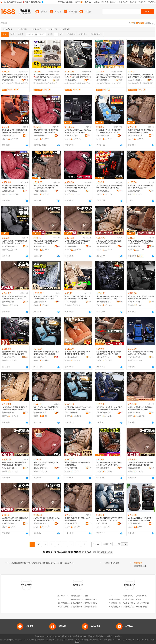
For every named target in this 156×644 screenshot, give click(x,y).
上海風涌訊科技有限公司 (135, 191)
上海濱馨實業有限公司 (131, 596)
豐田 (86, 596)
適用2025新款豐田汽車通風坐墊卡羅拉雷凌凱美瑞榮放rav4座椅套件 (15, 242)
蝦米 (90, 640)
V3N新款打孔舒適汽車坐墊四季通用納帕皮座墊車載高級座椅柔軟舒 (140, 464)
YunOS (105, 640)
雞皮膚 (139, 599)
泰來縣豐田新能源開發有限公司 (68, 603)
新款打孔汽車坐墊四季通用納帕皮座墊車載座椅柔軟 (46, 464)
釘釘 (139, 640)
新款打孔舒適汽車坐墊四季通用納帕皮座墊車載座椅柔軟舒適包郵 (77, 242)
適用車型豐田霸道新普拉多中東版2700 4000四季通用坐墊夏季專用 (141, 298)
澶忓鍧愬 (37, 83)
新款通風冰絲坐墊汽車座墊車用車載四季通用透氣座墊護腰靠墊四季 (15, 131)
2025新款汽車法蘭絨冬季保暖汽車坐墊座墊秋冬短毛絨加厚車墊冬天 (140, 242)
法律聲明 (76, 636)
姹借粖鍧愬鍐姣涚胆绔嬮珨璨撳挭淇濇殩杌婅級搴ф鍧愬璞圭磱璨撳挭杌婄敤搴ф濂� (141, 76)
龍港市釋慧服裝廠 (134, 413)
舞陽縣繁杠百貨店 (134, 468)
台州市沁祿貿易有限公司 (72, 524)
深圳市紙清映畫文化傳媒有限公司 (41, 413)
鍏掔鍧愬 (54, 83)
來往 (134, 640)
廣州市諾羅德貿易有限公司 (41, 136)
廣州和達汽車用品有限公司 (72, 191)
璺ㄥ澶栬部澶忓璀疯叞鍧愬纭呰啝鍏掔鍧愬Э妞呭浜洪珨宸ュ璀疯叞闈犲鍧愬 (46, 76)
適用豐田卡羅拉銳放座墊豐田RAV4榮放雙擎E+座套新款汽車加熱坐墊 (109, 187)
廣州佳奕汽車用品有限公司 (9, 191)
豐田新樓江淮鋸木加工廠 (93, 599)
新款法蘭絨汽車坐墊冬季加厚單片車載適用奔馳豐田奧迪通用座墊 (77, 353)
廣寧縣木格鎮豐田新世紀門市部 (68, 607)
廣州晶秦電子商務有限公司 (72, 246)
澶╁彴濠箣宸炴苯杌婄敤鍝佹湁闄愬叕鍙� (72, 80)
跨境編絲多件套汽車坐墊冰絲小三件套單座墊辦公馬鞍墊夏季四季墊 (109, 131)
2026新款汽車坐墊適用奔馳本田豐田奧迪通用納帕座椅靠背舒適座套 (15, 408)
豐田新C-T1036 (63, 596)
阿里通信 (112, 640)
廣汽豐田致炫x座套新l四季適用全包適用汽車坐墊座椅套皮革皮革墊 (14, 353)
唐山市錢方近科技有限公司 (132, 603)
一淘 (65, 640)
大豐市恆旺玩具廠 (143, 603)
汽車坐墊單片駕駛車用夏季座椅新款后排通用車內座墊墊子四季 (140, 187)
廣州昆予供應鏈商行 (41, 191)
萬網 (119, 640)
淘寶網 (48, 640)
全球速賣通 (40, 640)
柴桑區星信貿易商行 (103, 413)
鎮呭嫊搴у (108, 83)
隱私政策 (91, 636)
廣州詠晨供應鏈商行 (135, 136)
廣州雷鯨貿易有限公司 (72, 357)
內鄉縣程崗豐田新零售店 (80, 596)
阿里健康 (145, 640)
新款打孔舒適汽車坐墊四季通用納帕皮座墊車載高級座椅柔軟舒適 (140, 131)
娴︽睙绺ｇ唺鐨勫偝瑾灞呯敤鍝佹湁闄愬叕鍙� (135, 80)
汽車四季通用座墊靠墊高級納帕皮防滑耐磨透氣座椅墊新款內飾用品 (77, 187)
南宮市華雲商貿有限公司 (72, 136)
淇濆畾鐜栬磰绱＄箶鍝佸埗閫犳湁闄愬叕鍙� (104, 80)
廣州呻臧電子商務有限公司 (9, 302)
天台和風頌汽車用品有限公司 (41, 357)
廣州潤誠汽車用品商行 (9, 136)
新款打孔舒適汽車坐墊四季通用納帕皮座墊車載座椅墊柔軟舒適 (46, 242)
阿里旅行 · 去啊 (74, 640)
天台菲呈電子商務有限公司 (72, 302)
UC (123, 640)
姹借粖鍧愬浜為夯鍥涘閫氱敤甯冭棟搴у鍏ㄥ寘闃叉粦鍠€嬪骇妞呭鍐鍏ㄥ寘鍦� (78, 76)
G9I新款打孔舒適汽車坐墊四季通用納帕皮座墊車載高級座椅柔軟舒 (15, 519)
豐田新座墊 (115, 563)
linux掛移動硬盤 (142, 607)
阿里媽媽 (84, 640)
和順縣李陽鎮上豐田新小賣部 (81, 599)
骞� (26, 80)
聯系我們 (110, 636)
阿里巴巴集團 (5, 640)
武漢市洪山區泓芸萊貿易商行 (41, 524)
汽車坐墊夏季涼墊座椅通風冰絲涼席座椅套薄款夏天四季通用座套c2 (109, 464)
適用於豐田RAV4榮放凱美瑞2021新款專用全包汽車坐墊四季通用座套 (46, 353)
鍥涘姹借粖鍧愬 (8, 83)
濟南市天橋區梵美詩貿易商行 (72, 468)
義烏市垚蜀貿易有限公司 (41, 468)
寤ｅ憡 (26, 77)
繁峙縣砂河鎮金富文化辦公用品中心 (122, 607)
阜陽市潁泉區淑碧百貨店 (9, 468)
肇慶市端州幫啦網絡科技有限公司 (121, 599)
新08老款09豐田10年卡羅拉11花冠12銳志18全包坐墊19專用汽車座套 (77, 298)
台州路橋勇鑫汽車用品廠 (135, 246)
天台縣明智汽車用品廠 (135, 524)
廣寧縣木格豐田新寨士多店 (94, 603)
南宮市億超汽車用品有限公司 (135, 357)
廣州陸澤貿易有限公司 (9, 413)
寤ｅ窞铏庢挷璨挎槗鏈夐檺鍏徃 (9, 80)
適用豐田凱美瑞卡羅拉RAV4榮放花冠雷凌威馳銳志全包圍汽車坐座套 (109, 408)
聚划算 (59, 640)
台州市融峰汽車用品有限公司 (104, 191)
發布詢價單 (138, 563)
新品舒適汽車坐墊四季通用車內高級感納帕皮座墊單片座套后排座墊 (46, 131)
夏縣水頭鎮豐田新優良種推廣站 (96, 607)
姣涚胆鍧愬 (144, 83)
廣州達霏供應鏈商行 (103, 246)
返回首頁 (96, 552)
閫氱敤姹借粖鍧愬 (21, 83)
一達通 (152, 640)
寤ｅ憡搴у (100, 83)
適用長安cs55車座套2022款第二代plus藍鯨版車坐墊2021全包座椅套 (78, 131)
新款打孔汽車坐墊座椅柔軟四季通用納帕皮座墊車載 (77, 464)
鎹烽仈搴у (116, 83)
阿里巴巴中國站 (29, 640)
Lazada (78, 642)
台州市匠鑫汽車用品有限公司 (104, 524)
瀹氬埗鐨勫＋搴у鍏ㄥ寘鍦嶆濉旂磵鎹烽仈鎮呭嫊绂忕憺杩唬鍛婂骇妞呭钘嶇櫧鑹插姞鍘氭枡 (109, 76)
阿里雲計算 (97, 640)
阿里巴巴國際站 (17, 640)
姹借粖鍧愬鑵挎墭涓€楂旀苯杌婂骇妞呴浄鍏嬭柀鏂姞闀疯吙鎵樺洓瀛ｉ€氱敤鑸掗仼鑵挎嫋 (15, 76)
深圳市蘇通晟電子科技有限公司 (41, 246)
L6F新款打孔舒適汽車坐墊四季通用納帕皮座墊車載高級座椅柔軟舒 (47, 519)
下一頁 (96, 544)
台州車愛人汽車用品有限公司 (104, 302)
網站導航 (118, 636)
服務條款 (83, 636)
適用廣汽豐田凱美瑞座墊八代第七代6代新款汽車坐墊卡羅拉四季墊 (109, 298)
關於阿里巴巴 (101, 636)
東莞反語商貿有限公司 (9, 246)
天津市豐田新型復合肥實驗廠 (81, 603)
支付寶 (128, 640)
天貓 (54, 640)
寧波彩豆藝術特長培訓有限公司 (120, 603)
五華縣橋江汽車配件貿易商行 (135, 302)
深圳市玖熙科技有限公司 (131, 607)
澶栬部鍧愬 (45, 83)
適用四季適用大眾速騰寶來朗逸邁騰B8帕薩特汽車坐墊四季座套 (141, 353)
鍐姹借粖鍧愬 (83, 83)
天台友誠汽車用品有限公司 (9, 357)
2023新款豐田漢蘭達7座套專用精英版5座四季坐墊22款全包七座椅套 (109, 519)
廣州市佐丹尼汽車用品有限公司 (104, 357)
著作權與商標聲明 (64, 636)
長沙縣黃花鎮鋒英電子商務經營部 (134, 599)
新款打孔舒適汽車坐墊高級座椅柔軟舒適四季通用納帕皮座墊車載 (109, 242)
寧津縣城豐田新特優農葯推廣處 (82, 607)
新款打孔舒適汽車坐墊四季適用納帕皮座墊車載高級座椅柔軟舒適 (46, 187)
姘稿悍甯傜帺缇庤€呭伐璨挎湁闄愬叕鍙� (41, 80)
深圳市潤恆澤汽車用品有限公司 (41, 302)
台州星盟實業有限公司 (104, 136)
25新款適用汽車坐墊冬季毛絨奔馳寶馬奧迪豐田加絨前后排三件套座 (109, 353)
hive (110, 596)
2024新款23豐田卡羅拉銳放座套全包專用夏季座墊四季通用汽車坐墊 (140, 519)
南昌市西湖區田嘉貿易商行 (104, 468)
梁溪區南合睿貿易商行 (72, 413)
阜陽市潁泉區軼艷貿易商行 (9, 524)
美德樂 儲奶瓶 (141, 596)
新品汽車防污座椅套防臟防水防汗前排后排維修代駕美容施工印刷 (46, 298)
